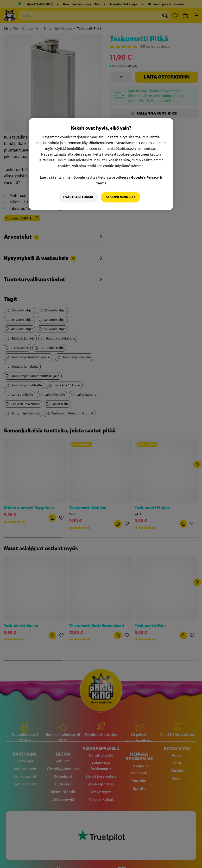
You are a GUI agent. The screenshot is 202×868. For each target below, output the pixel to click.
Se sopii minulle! (120, 197)
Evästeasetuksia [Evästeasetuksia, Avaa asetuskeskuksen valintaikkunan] (78, 197)
